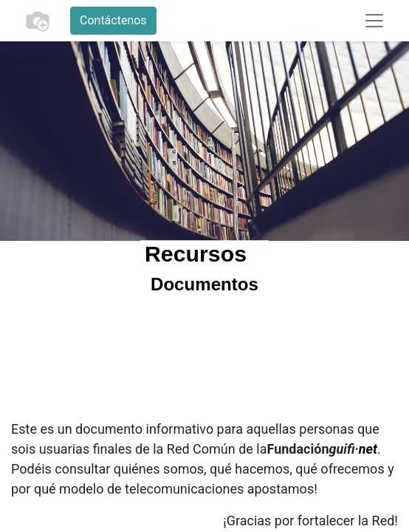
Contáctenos (113, 20)
